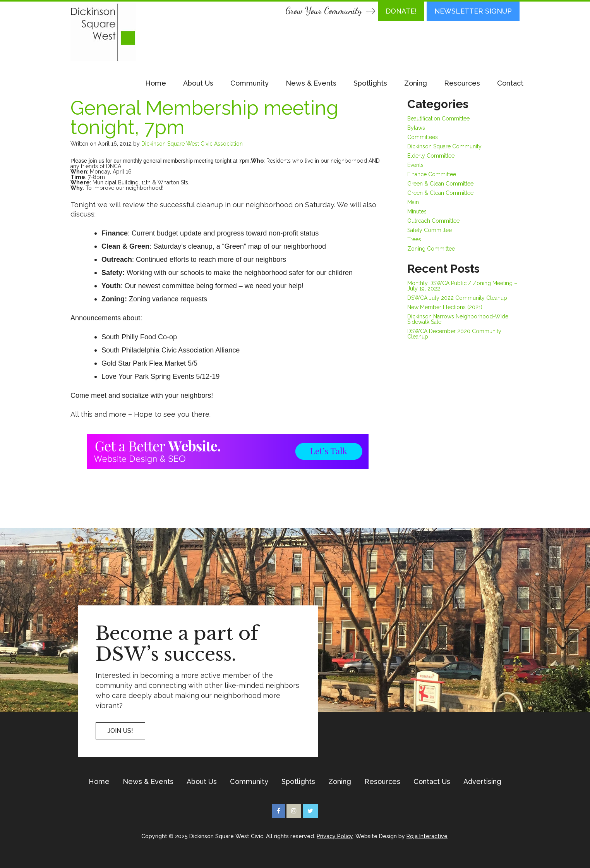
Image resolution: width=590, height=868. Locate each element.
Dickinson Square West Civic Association (192, 144)
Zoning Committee (431, 249)
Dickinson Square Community (444, 146)
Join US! (120, 731)
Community (250, 83)
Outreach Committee (433, 221)
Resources (462, 83)
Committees (423, 137)
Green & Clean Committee (440, 184)
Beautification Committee (438, 119)
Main (413, 202)
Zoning (416, 83)
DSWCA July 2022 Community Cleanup (457, 298)
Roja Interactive (427, 836)
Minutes (417, 211)
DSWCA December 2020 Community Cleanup (454, 334)
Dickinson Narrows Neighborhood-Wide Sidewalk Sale (458, 319)
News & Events (311, 83)
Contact (510, 83)
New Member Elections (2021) (445, 307)
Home (156, 83)
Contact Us (432, 782)
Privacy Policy (335, 836)
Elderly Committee (431, 156)
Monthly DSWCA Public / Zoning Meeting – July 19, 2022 (462, 286)
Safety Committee (430, 230)
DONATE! (401, 11)
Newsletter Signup (473, 11)
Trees (414, 239)
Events (415, 165)
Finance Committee (432, 174)
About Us (198, 83)
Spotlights (370, 83)
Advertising (482, 782)
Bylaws (416, 128)
